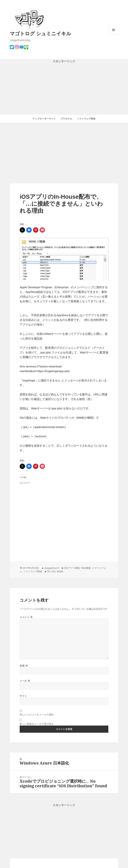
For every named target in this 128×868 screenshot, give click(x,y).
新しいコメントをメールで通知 (37, 714)
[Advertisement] (64, 89)
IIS (49, 571)
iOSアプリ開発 (72, 568)
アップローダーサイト (44, 119)
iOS (54, 571)
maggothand (52, 568)
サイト (23, 696)
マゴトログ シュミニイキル (40, 33)
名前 (24, 666)
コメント (26, 617)
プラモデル (66, 119)
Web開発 (86, 568)
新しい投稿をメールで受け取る (37, 724)
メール (25, 681)
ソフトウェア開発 (86, 119)
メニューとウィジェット (113, 35)
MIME (60, 571)
